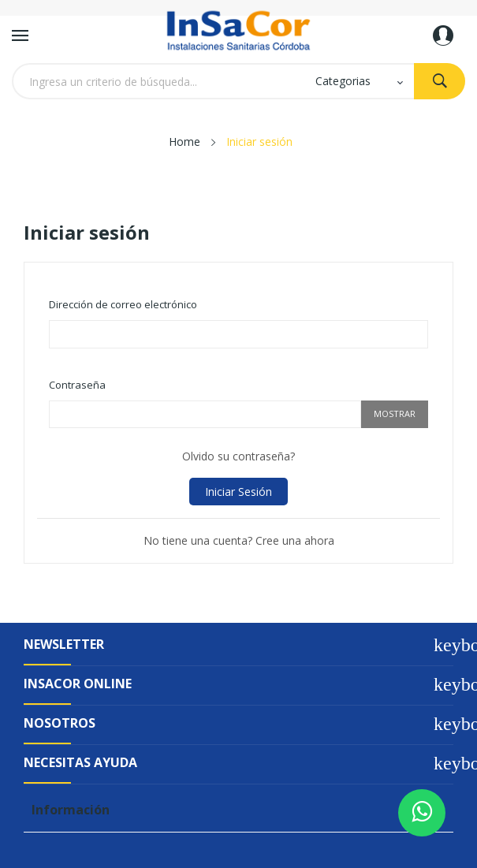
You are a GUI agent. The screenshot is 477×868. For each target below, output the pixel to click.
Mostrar (395, 414)
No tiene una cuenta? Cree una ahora (239, 540)
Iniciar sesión (238, 492)
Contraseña (77, 385)
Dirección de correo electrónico (123, 304)
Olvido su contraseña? (238, 456)
